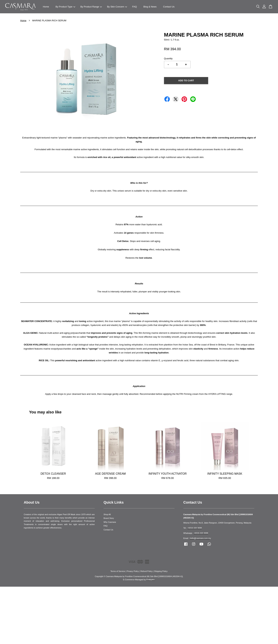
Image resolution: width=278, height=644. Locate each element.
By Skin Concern (117, 7)
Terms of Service (118, 571)
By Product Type (65, 7)
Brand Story (109, 518)
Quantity (168, 58)
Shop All (107, 514)
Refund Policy (146, 571)
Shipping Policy (161, 571)
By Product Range (91, 7)
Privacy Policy (133, 571)
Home (46, 7)
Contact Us (169, 7)
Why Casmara (110, 522)
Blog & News (150, 7)
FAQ (135, 7)
